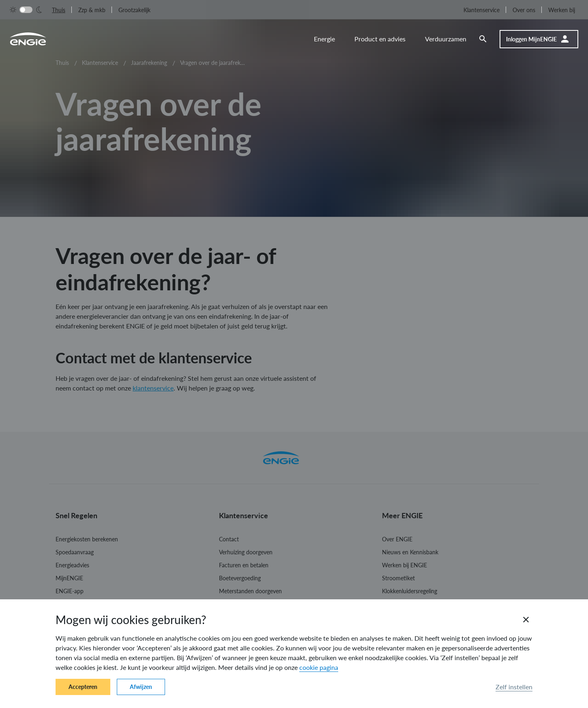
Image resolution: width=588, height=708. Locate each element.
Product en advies (380, 39)
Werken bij (562, 10)
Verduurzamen (446, 39)
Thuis (59, 10)
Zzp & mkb (92, 10)
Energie (324, 39)
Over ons (524, 10)
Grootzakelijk (134, 10)
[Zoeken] (488, 39)
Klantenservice (482, 10)
